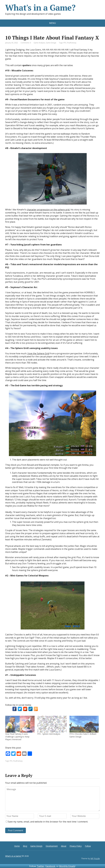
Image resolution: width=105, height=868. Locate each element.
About (64, 846)
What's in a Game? (40, 8)
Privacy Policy (76, 846)
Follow (88, 846)
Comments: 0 (26, 43)
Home (17, 846)
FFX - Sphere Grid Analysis (49, 734)
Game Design (51, 43)
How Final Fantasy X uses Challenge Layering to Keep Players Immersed (17, 737)
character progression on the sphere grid (48, 210)
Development (52, 846)
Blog (25, 846)
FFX (65, 43)
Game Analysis (39, 43)
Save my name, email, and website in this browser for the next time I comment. (48, 822)
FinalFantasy (72, 43)
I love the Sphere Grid (38, 353)
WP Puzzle (95, 858)
